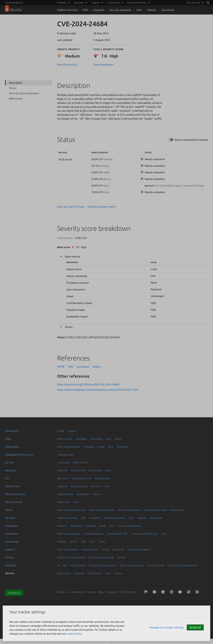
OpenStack (12, 431)
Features (62, 486)
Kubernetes (12, 447)
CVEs (139, 10)
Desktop (62, 542)
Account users (90, 549)
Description (16, 83)
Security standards (120, 10)
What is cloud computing (72, 510)
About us (62, 592)
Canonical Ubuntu (14, 3)
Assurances (168, 10)
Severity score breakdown (24, 93)
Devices (121, 557)
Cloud (9, 510)
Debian (96, 367)
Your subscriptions (68, 549)
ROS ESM (62, 470)
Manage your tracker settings (166, 627)
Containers (12, 534)
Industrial (79, 573)
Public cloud (177, 510)
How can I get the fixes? (71, 207)
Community (96, 470)
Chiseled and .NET (117, 534)
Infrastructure (78, 565)
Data (65, 565)
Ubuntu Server (14, 502)
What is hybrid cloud (129, 510)
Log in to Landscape (129, 526)
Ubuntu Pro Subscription (71, 557)
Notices (152, 10)
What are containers (69, 534)
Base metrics (73, 257)
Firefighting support (139, 549)
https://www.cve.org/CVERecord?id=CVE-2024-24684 (88, 384)
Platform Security (67, 10)
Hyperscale (64, 502)
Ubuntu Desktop (15, 494)
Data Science (80, 462)
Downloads (12, 542)
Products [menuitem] (62, 3)
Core (92, 542)
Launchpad (83, 367)
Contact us (14, 593)
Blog (101, 592)
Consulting (96, 439)
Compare (90, 526)
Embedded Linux (82, 478)
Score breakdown (103, 65)
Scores (69, 327)
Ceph (8, 439)
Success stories (79, 486)
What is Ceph (65, 439)
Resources (123, 447)
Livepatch (99, 10)
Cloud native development (183, 565)
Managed (81, 439)
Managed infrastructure (19, 455)
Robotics (10, 470)
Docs (109, 439)
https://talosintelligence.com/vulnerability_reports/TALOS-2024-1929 (98, 390)
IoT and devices (155, 565)
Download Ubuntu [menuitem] (137, 3)
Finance (118, 573)
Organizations (65, 494)
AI (58, 565)
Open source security (132, 565)
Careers (91, 592)
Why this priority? (67, 65)
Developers (83, 494)
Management (102, 478)
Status (13, 88)
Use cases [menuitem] (79, 3)
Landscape (12, 526)
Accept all (195, 627)
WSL (84, 542)
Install (61, 431)
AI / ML (9, 462)
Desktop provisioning (101, 557)
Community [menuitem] (113, 3)
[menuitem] (195, 3)
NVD (71, 367)
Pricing (105, 549)
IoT (7, 478)
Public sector (95, 573)
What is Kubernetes (69, 447)
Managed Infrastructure (103, 565)
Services (96, 486)
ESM (85, 10)
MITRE (61, 367)
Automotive (64, 573)
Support (72, 431)
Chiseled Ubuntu (94, 534)
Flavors (97, 494)
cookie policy (74, 634)
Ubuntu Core (13, 486)
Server (74, 542)
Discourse (118, 549)
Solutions (11, 565)
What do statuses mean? (102, 207)
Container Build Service (145, 534)
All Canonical (193, 3)
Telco (108, 573)
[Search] (208, 3)
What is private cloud (101, 510)
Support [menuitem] (96, 3)
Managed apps (66, 455)
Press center (128, 592)
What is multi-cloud (155, 510)
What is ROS (78, 470)
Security (10, 518)
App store (63, 478)
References (16, 99)
